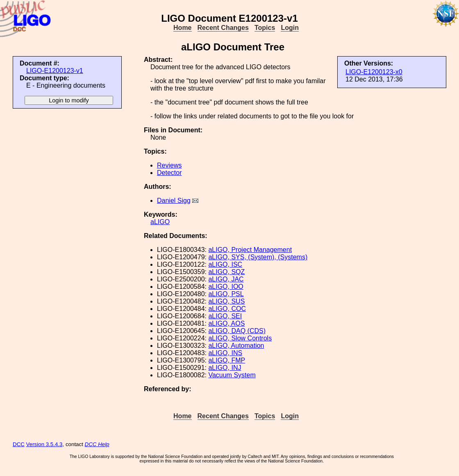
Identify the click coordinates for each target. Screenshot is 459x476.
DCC (19, 444)
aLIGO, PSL (226, 294)
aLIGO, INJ (225, 368)
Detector (169, 173)
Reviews (169, 165)
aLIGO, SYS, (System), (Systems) (258, 257)
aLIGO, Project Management (250, 250)
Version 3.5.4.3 (44, 444)
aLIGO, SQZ (226, 272)
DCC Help (97, 444)
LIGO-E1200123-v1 (55, 71)
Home (182, 28)
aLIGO (160, 222)
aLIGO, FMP (227, 360)
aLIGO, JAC (226, 279)
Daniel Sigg (174, 201)
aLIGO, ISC (225, 264)
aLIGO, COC (227, 309)
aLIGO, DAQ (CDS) (237, 331)
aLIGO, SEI (225, 316)
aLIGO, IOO (226, 287)
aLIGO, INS (225, 353)
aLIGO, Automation (236, 346)
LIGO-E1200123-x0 (374, 72)
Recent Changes (223, 28)
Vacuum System (232, 375)
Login (290, 28)
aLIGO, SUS (226, 301)
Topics (265, 28)
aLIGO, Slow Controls (240, 338)
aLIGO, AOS (226, 323)
